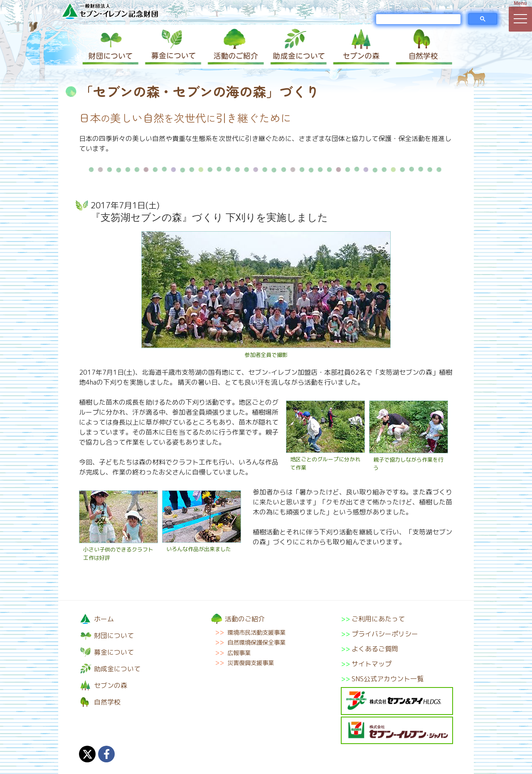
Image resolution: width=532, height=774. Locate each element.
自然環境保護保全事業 (256, 643)
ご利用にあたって (378, 619)
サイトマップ (372, 664)
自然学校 (422, 47)
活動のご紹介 (235, 47)
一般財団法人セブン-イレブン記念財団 (110, 11)
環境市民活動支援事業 (256, 633)
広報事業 (239, 653)
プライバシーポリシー (385, 634)
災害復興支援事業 (251, 663)
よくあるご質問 (375, 649)
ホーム (104, 619)
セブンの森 (360, 47)
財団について (110, 47)
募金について (172, 47)
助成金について (297, 47)
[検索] (418, 19)
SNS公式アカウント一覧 (388, 679)
